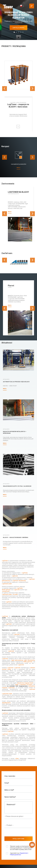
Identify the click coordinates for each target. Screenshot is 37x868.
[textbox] (19, 802)
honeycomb (6, 568)
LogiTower (5, 537)
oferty (17, 735)
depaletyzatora (6, 679)
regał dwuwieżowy (29, 637)
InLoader (15, 571)
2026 (8, 858)
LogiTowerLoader (7, 560)
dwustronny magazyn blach (25, 660)
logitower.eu (18, 860)
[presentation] (5, 84)
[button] (14, 32)
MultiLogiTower (6, 566)
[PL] (22, 6)
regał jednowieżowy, (17, 637)
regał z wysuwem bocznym (24, 661)
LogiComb (15, 553)
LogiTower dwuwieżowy (19, 557)
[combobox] (18, 802)
